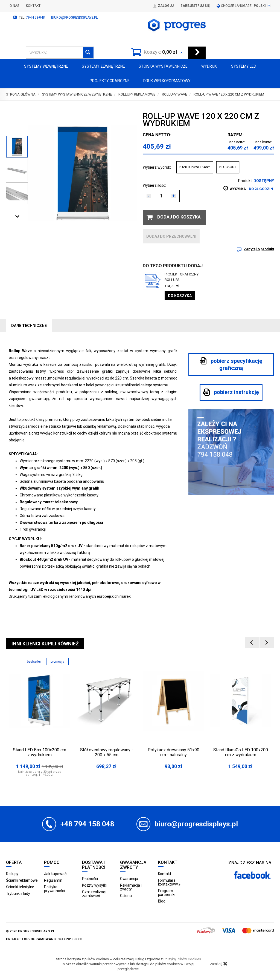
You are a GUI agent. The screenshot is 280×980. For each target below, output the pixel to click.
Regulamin (53, 880)
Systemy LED (244, 66)
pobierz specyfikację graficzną (231, 364)
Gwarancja (129, 879)
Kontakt (33, 6)
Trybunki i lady (18, 893)
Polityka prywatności (54, 889)
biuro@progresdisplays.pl (74, 18)
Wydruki (209, 66)
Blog (162, 901)
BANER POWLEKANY (195, 167)
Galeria (126, 896)
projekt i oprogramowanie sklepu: (44, 939)
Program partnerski (167, 893)
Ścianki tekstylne (20, 887)
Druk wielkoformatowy (167, 81)
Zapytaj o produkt (259, 249)
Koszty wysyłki (94, 885)
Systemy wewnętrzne (46, 66)
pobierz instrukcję (231, 392)
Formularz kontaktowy (169, 882)
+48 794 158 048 (87, 824)
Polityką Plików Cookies (182, 959)
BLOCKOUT (228, 167)
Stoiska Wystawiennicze (163, 66)
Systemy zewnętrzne (103, 66)
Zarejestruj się (195, 6)
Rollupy (12, 874)
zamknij (219, 964)
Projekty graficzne (110, 81)
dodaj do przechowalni (171, 236)
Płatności (90, 879)
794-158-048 (35, 18)
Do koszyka (180, 296)
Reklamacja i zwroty (131, 887)
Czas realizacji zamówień (94, 894)
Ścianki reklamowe (22, 880)
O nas (14, 6)
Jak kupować (55, 874)
